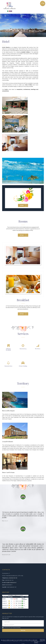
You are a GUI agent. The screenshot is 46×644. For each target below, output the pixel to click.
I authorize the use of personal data (12, 628)
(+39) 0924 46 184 (13, 578)
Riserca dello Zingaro (8, 411)
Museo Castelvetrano (8, 472)
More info (42, 640)
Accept (36, 642)
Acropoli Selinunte (8, 442)
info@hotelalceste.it (11, 583)
